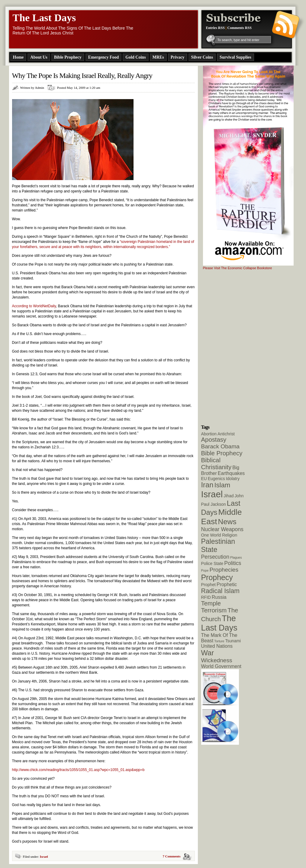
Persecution (215, 557)
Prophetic (227, 584)
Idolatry (233, 479)
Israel (44, 857)
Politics (233, 563)
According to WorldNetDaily (34, 306)
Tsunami (233, 641)
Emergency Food (103, 57)
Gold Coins (135, 57)
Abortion (209, 434)
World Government (221, 666)
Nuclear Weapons (222, 529)
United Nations (217, 646)
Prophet (208, 585)
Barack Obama (220, 446)
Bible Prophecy (68, 57)
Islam (222, 485)
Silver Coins (202, 57)
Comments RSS (240, 28)
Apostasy (214, 440)
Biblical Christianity (216, 464)
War (208, 653)
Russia (219, 597)
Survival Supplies (235, 57)
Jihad (229, 496)
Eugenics (216, 479)
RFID (206, 597)
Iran (207, 485)
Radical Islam (220, 591)
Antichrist (226, 434)
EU (204, 479)
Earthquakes (231, 473)
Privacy (178, 57)
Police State (212, 563)
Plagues (236, 557)
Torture (219, 641)
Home (18, 57)
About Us (39, 57)
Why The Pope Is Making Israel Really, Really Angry (82, 76)
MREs (158, 57)
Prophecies (224, 570)
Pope (205, 570)
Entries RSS (215, 28)
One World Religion (219, 535)
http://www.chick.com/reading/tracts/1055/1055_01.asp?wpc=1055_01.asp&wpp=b (78, 770)
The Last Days (44, 18)
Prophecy (217, 577)
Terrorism (214, 610)
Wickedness (217, 660)
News (227, 522)
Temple (211, 603)
